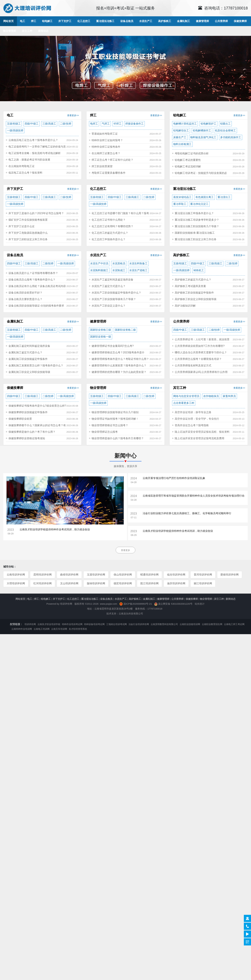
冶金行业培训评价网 (139, 624)
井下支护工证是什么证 (22, 226)
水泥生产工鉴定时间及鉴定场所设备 (112, 280)
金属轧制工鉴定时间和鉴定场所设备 (29, 346)
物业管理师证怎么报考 (105, 432)
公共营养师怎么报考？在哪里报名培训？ (198, 359)
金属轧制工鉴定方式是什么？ (25, 352)
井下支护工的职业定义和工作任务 (28, 239)
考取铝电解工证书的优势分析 (192, 153)
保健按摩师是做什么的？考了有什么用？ (32, 432)
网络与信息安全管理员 (186, 396)
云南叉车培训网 (59, 629)
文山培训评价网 (69, 583)
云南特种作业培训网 (22, 629)
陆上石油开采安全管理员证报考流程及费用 (199, 438)
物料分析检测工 (182, 144)
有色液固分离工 (205, 197)
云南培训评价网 (16, 575)
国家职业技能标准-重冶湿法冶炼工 (195, 233)
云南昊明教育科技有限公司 (164, 624)
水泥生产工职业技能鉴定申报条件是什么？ (116, 293)
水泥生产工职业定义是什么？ (109, 306)
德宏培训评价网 (123, 583)
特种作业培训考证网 (72, 624)
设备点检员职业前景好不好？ (25, 293)
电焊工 (94, 124)
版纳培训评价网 (96, 583)
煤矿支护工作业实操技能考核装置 (28, 220)
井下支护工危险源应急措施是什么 (28, 233)
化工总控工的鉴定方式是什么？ (110, 233)
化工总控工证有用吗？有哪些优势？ (112, 226)
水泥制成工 (119, 270)
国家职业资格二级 (125, 330)
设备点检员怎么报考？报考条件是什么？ (32, 280)
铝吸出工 (225, 124)
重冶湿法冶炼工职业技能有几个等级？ (197, 226)
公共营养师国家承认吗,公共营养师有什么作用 (201, 372)
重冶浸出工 (224, 197)
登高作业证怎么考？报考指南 (192, 425)
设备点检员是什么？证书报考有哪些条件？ (33, 273)
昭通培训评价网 (149, 575)
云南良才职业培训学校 (49, 624)
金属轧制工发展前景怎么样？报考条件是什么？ (36, 365)
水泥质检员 (119, 263)
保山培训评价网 (123, 575)
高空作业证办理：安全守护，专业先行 (197, 419)
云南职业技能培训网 (190, 624)
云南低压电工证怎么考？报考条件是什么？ (33, 140)
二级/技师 (66, 124)
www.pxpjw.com (109, 604)
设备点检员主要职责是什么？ (25, 299)
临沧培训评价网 (176, 575)
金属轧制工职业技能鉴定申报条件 (28, 359)
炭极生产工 (180, 137)
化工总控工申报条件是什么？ (109, 239)
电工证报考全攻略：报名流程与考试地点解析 (35, 153)
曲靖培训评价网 (69, 575)
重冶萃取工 (180, 204)
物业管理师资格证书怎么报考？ (110, 425)
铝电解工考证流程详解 (188, 166)
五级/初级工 (14, 124)
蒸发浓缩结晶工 (182, 197)
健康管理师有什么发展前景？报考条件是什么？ (119, 365)
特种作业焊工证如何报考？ (107, 140)
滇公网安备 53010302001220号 (175, 604)
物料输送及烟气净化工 (203, 137)
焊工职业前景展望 (102, 166)
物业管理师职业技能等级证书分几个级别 (115, 412)
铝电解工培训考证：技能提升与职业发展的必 (201, 173)
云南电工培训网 (42, 629)
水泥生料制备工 (138, 263)
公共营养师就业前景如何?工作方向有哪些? (200, 346)
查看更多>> (73, 115)
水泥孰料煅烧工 (99, 270)
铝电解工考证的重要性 (188, 160)
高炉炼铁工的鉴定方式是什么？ (193, 280)
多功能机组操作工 (231, 137)
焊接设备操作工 (134, 124)
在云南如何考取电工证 (22, 166)
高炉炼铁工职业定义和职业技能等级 (196, 299)
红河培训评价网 (43, 583)
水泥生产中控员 (99, 263)
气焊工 (106, 124)
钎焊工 (118, 124)
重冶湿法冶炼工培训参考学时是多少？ (197, 220)
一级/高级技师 (15, 130)
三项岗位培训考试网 (117, 624)
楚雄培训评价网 (229, 575)
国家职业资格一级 (101, 337)
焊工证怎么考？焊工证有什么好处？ (112, 160)
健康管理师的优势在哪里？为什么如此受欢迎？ (119, 372)
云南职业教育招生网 (212, 624)
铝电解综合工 (181, 130)
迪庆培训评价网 (176, 583)
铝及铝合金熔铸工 (225, 130)
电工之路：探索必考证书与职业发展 (29, 160)
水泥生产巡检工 (138, 270)
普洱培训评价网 (203, 575)
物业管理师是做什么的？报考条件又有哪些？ (118, 438)
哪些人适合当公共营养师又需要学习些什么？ (201, 352)
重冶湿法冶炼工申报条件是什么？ (194, 213)
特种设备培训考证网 (94, 624)
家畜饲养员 (229, 396)
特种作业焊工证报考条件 (106, 147)
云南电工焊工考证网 (234, 624)
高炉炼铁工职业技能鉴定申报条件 (194, 293)
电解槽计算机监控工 (185, 124)
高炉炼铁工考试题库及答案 (190, 286)
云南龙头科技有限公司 (131, 614)
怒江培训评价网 (149, 583)
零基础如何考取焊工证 (105, 134)
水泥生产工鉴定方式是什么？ (109, 286)
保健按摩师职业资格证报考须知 (27, 438)
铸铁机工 (199, 270)
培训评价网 (66, 604)
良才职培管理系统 (78, 629)
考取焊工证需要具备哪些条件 (109, 173)
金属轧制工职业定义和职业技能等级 (29, 372)
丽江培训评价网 (203, 583)
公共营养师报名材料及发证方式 (193, 365)
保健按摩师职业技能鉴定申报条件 (28, 412)
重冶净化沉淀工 (199, 204)
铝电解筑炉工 (208, 124)
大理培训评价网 (16, 583)
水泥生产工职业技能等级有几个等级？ (114, 299)
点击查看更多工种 (184, 403)
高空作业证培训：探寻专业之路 (193, 412)
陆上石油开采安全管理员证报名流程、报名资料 (202, 432)
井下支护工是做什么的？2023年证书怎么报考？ (36, 213)
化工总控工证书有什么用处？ (109, 220)
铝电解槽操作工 (202, 130)
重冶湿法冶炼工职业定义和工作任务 (196, 239)
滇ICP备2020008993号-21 (138, 604)
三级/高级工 (49, 124)
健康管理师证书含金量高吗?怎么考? (113, 346)
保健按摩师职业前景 (20, 419)
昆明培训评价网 (43, 575)
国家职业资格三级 (101, 330)
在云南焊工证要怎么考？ (106, 153)
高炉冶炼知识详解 (185, 306)
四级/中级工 (31, 124)
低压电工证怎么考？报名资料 (25, 173)
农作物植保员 (211, 396)
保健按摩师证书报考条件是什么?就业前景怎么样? (37, 406)
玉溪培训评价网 (96, 575)
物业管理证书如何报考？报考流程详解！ (115, 419)
